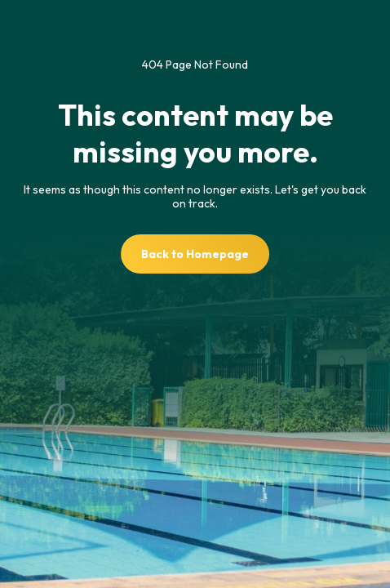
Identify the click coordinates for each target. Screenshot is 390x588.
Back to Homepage (195, 254)
